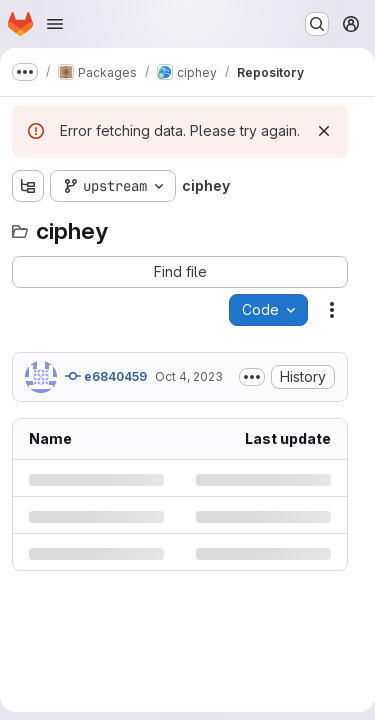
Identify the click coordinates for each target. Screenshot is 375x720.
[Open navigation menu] (55, 24)
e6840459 (106, 376)
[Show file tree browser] (28, 186)
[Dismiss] (324, 131)
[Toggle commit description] (252, 377)
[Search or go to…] (317, 24)
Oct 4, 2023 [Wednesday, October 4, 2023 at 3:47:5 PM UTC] (189, 376)
